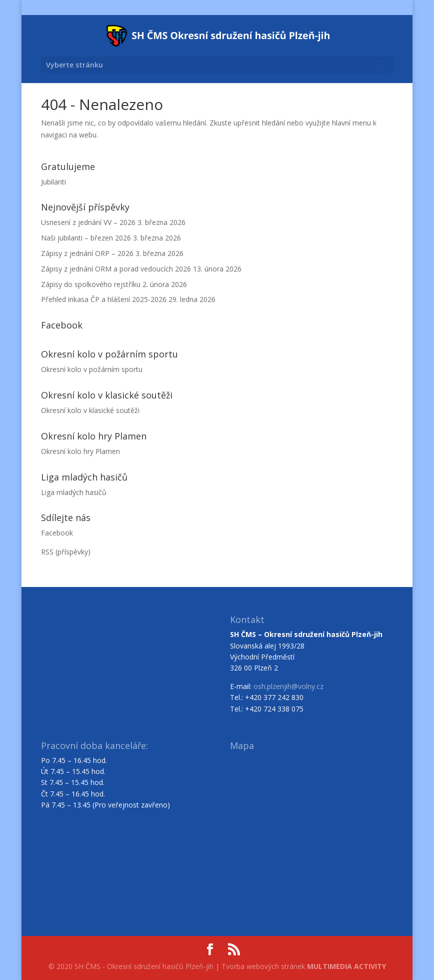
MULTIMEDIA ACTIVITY (346, 966)
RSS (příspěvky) (66, 552)
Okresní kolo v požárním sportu (92, 369)
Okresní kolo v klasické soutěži (90, 410)
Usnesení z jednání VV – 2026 (88, 222)
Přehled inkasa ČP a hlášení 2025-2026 (104, 299)
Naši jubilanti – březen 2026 (86, 238)
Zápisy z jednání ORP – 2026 (87, 253)
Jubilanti (53, 182)
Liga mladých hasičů (74, 492)
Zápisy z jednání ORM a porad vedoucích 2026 (116, 269)
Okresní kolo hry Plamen (80, 451)
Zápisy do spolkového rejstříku (91, 284)
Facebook (57, 533)
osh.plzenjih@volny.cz (288, 686)
